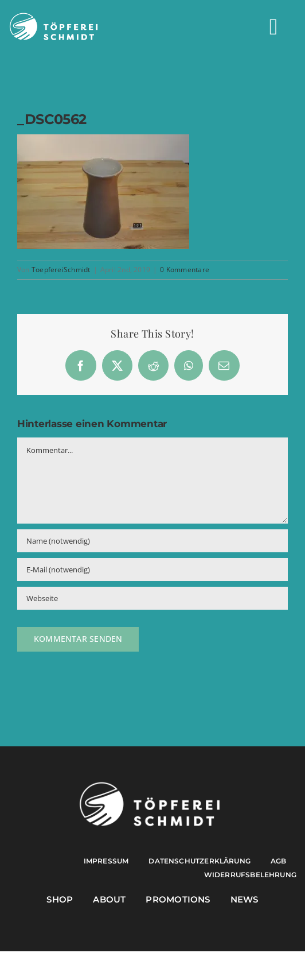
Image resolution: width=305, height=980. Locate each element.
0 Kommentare (185, 270)
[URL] (152, 598)
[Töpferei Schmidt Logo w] (150, 785)
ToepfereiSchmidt (61, 270)
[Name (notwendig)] (152, 541)
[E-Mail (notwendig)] (152, 570)
